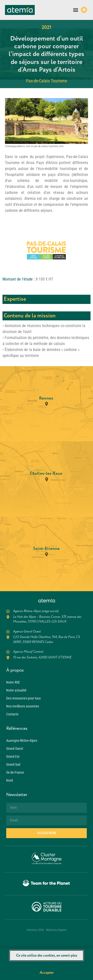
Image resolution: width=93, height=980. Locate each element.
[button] (76, 10)
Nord (10, 780)
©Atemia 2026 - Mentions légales (46, 930)
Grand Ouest (15, 749)
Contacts (12, 714)
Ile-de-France (15, 772)
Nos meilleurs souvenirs (23, 706)
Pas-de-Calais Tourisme (46, 81)
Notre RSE (13, 682)
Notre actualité (16, 690)
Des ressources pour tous (23, 698)
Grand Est (13, 756)
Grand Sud (13, 764)
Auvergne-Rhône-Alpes (22, 741)
